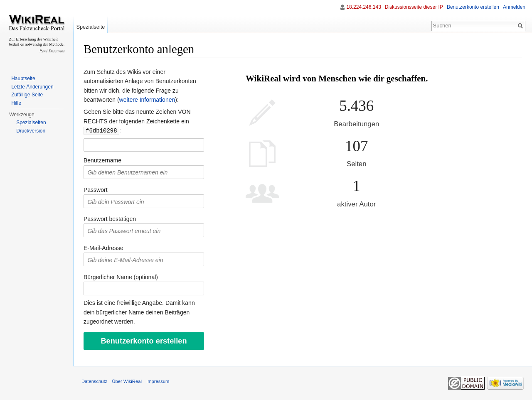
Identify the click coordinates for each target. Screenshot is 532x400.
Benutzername (102, 160)
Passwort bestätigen (110, 218)
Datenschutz (94, 381)
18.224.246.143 (363, 7)
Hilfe (16, 103)
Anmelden (514, 7)
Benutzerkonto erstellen (473, 7)
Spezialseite (90, 27)
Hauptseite (23, 79)
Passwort (96, 189)
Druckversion (31, 131)
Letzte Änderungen (32, 87)
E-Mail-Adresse (103, 248)
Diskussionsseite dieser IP (414, 7)
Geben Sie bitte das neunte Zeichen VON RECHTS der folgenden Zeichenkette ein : (137, 121)
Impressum (158, 381)
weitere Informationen (147, 100)
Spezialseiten (31, 123)
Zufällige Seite (27, 95)
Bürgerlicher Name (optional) (121, 277)
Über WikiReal (127, 381)
